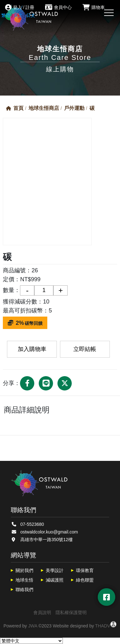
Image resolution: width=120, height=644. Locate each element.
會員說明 (42, 612)
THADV (103, 626)
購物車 (94, 7)
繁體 (6, 15)
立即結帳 (85, 349)
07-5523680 (32, 524)
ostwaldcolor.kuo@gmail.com (49, 532)
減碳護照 (55, 580)
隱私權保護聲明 (71, 612)
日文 (31, 15)
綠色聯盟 (85, 580)
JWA (33, 626)
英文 (18, 15)
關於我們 (24, 570)
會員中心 (58, 7)
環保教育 (85, 570)
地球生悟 (24, 580)
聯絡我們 (24, 590)
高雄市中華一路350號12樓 (47, 540)
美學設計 (55, 570)
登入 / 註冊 (20, 7)
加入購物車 (32, 349)
